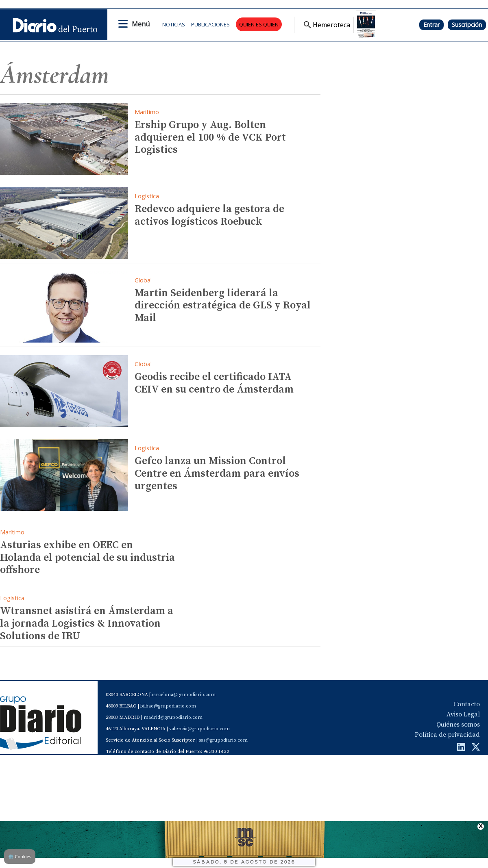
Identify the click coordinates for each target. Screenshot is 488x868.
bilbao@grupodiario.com (168, 706)
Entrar (431, 25)
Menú (141, 24)
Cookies (20, 856)
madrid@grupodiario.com (173, 717)
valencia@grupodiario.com (199, 729)
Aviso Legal (463, 714)
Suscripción (467, 25)
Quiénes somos (458, 725)
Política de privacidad (447, 735)
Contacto (467, 704)
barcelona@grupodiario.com (183, 695)
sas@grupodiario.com (223, 740)
